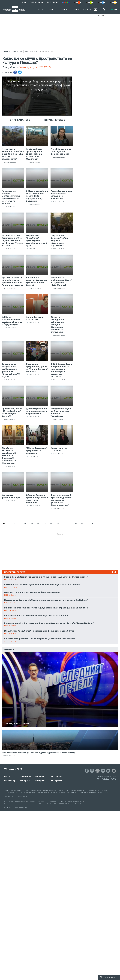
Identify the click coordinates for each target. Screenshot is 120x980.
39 (58, 524)
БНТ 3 (64, 9)
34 (25, 524)
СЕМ (55, 804)
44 (82, 524)
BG (115, 9)
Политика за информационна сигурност (21, 804)
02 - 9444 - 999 (106, 779)
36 (38, 524)
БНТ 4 (76, 9)
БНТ (24, 2)
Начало (7, 51)
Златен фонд (35, 790)
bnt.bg (7, 776)
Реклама (101, 15)
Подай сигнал (94, 790)
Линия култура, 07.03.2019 (34, 67)
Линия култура (31, 51)
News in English (10, 796)
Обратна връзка (45, 804)
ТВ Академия (9, 792)
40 (64, 524)
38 (51, 524)
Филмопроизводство (20, 790)
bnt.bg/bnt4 (57, 781)
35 (32, 524)
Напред (104, 790)
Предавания (17, 51)
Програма (61, 790)
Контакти (83, 790)
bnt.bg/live (25, 781)
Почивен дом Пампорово (98, 792)
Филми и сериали (49, 790)
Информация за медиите (47, 792)
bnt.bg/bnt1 (41, 776)
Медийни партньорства (77, 792)
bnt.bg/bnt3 (57, 776)
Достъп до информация (25, 792)
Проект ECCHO (75, 804)
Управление (72, 790)
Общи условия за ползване (15, 802)
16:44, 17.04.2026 (10, 756)
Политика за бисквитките (72, 802)
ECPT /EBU (63, 804)
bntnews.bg (10, 781)
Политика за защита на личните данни (43, 802)
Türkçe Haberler (22, 796)
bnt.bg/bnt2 (41, 781)
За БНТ (7, 790)
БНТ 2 (52, 9)
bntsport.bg (25, 776)
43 (76, 524)
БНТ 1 (40, 9)
